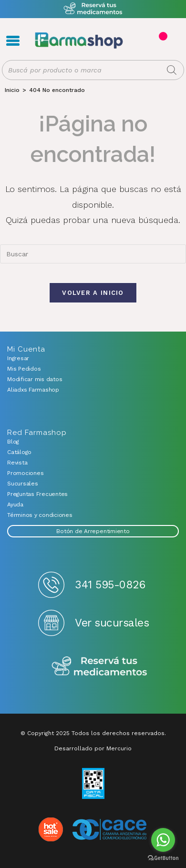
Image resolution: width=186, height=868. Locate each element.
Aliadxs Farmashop (33, 390)
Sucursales (23, 484)
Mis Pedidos (24, 369)
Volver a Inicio (93, 293)
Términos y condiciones (40, 515)
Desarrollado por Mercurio (93, 748)
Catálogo (19, 452)
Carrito (162, 36)
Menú (13, 40)
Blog (13, 442)
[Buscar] (172, 70)
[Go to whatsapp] (163, 840)
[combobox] (93, 254)
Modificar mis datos (35, 379)
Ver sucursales (112, 623)
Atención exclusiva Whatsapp (93, 9)
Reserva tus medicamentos (99, 667)
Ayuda (15, 505)
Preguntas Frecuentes (37, 494)
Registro (142, 41)
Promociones (25, 473)
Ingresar (18, 358)
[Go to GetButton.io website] (163, 858)
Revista (17, 463)
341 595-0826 (110, 585)
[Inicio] (12, 90)
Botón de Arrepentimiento (93, 531)
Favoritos (172, 41)
